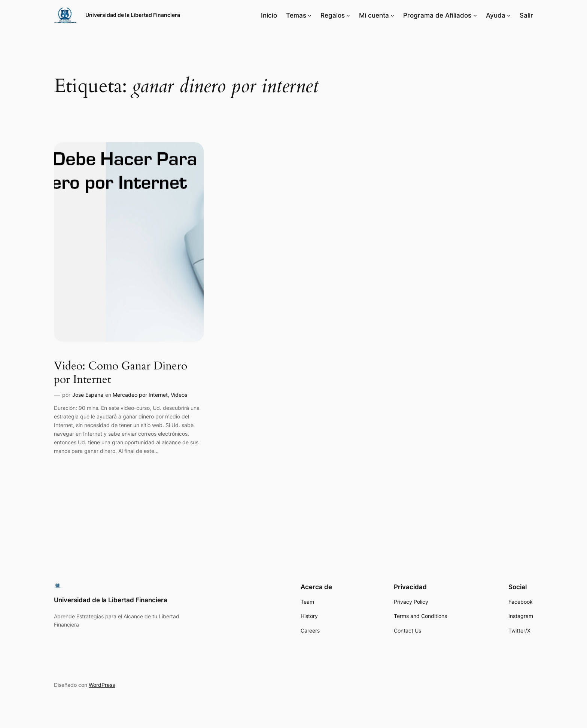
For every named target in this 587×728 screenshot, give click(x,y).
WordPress (102, 685)
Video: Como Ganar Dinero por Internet (121, 373)
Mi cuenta (374, 15)
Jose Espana (88, 395)
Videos (179, 395)
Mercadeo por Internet (140, 395)
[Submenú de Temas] (310, 15)
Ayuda (496, 15)
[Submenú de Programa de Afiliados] (475, 15)
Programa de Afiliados (437, 15)
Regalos (333, 15)
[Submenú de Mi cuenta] (392, 15)
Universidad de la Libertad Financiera (133, 15)
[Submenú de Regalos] (348, 15)
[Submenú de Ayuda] (509, 15)
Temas (296, 15)
